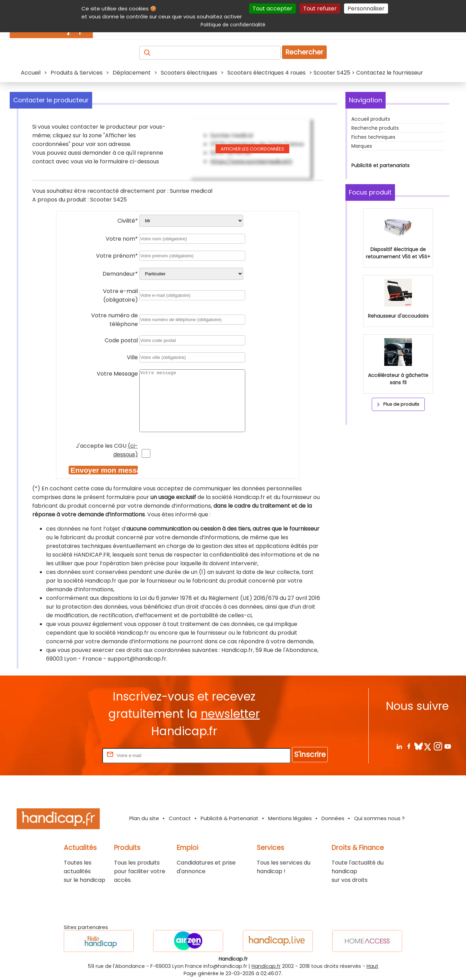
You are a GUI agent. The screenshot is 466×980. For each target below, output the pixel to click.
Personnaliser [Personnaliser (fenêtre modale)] (366, 8)
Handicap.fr (266, 966)
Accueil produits (371, 119)
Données (333, 818)
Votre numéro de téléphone (115, 320)
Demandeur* (120, 274)
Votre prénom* (117, 256)
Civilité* (128, 221)
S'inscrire (310, 754)
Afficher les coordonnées (252, 149)
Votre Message (117, 374)
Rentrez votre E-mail (73, 755)
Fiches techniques (373, 137)
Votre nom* (122, 239)
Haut (372, 966)
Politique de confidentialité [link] (233, 25)
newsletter (230, 714)
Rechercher (304, 52)
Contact (180, 818)
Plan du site (144, 818)
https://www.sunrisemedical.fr (252, 161)
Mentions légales (290, 818)
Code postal (121, 340)
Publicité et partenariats (380, 165)
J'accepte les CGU (107, 450)
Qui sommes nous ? (379, 818)
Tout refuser (320, 8)
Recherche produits (375, 128)
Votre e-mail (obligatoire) (120, 295)
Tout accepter (272, 8)
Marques (362, 146)
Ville (132, 357)
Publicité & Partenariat (230, 818)
